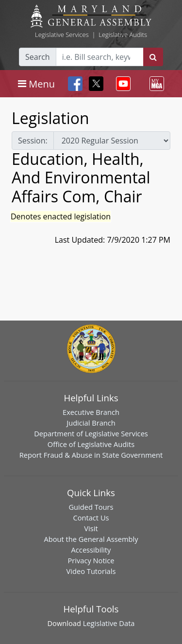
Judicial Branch (91, 423)
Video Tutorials (91, 571)
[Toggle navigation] (36, 84)
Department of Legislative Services (91, 433)
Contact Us (91, 518)
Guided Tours (91, 507)
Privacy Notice (91, 560)
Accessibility (91, 550)
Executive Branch (91, 412)
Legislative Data (109, 623)
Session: (33, 141)
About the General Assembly (91, 539)
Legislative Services (62, 35)
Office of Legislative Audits (91, 444)
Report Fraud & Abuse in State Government (91, 455)
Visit (91, 528)
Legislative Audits (123, 35)
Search (38, 57)
